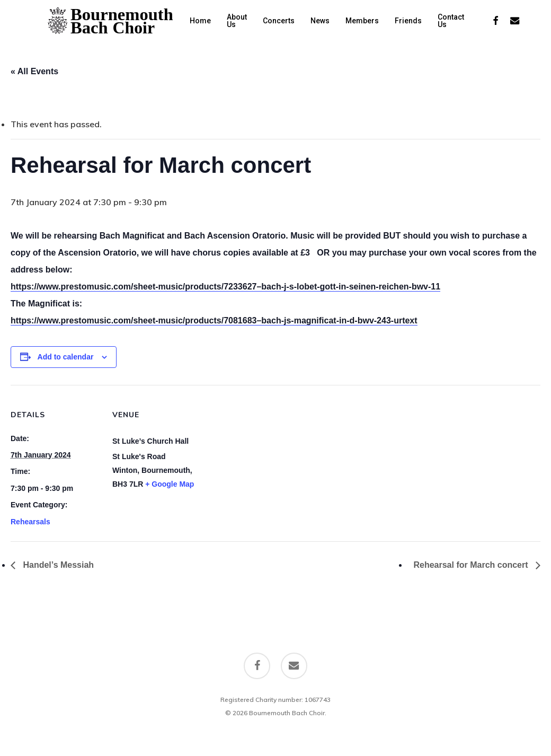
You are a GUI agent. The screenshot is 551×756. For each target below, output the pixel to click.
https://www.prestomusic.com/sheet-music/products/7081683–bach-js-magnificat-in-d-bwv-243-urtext (214, 320)
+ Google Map (170, 484)
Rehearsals (30, 522)
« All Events (34, 71)
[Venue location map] (270, 458)
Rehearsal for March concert (472, 565)
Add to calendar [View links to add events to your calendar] (66, 357)
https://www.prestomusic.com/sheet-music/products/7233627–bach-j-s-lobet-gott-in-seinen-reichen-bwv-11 (225, 287)
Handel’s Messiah (57, 565)
